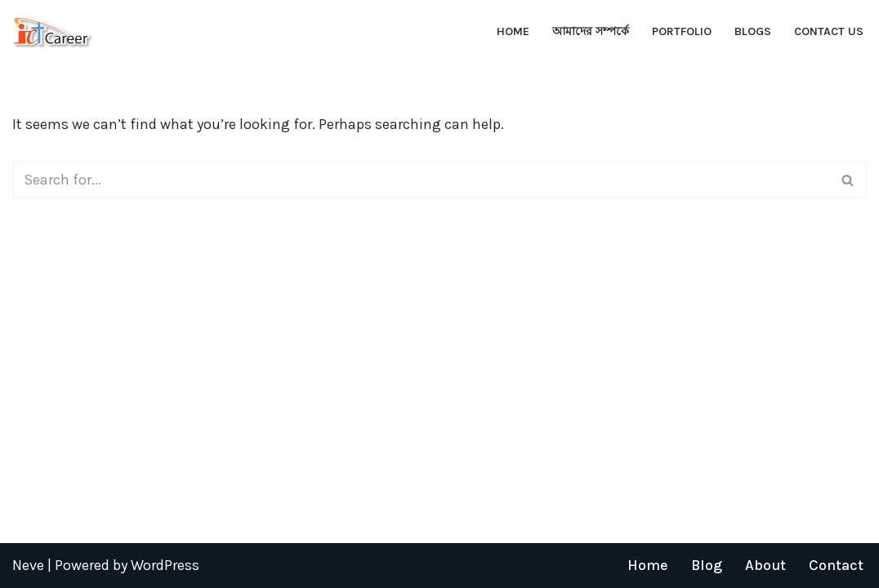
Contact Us (829, 31)
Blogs (753, 31)
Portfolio (682, 31)
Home (513, 31)
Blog (707, 565)
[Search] (421, 180)
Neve (28, 565)
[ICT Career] (53, 31)
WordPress (165, 565)
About (765, 565)
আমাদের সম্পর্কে (591, 31)
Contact (836, 565)
